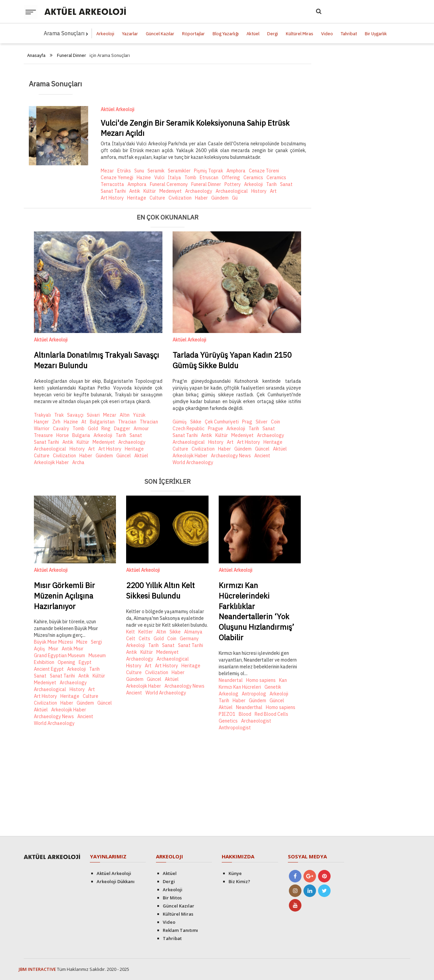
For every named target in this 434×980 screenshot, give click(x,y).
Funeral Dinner (72, 55)
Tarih (271, 184)
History (259, 191)
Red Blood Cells (271, 714)
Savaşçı (75, 415)
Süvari (93, 415)
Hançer (41, 422)
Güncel (124, 456)
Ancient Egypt (49, 669)
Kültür (150, 191)
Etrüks (124, 171)
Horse (63, 435)
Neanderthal (249, 707)
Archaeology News (231, 456)
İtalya (174, 178)
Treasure (43, 435)
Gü (235, 198)
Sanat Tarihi (113, 191)
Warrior (42, 429)
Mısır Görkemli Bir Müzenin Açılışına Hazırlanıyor (64, 596)
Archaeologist (256, 721)
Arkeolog (229, 694)
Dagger (122, 429)
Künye (235, 873)
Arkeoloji (105, 34)
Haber (201, 198)
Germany (189, 639)
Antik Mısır (73, 649)
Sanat (286, 184)
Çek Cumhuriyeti (222, 422)
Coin (275, 422)
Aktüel (253, 34)
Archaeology (199, 191)
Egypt (85, 662)
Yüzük (139, 415)
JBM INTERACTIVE (37, 969)
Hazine (144, 178)
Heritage (137, 198)
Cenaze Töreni (264, 171)
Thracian (127, 422)
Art (273, 191)
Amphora (236, 171)
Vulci (159, 178)
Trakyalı (42, 415)
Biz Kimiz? (239, 881)
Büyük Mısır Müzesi (53, 642)
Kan (283, 680)
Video (327, 34)
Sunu (139, 171)
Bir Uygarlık (376, 34)
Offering (231, 178)
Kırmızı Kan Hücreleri (240, 687)
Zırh (56, 422)
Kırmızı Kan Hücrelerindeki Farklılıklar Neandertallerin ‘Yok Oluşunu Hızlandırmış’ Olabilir (256, 611)
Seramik (156, 171)
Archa (78, 462)
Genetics (228, 721)
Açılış (40, 649)
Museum (97, 655)
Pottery (233, 184)
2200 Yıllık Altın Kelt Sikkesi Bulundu (160, 590)
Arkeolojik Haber (51, 462)
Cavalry (61, 429)
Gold (93, 429)
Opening (66, 662)
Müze (82, 642)
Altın (125, 415)
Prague (215, 429)
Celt (131, 639)
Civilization (180, 198)
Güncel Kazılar (160, 34)
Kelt (131, 632)
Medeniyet (171, 191)
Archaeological (232, 191)
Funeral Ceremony (169, 184)
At (84, 422)
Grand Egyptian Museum (60, 655)
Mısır (53, 649)
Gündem (220, 198)
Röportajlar (193, 34)
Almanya (193, 632)
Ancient (262, 456)
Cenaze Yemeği (117, 178)
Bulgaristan (102, 422)
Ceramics (253, 178)
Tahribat (349, 34)
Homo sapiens (261, 680)
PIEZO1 (227, 714)
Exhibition (44, 662)
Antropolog (254, 694)
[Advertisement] (167, 785)
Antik (135, 191)
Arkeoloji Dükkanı (116, 881)
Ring (106, 429)
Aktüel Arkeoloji (117, 109)
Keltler (146, 632)
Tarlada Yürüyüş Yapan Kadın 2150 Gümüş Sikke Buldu (232, 360)
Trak (59, 415)
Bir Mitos (172, 898)
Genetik (273, 687)
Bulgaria (81, 435)
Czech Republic (189, 429)
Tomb (190, 178)
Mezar (107, 171)
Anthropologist (235, 728)
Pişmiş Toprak (209, 171)
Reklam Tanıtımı (180, 930)
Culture (157, 198)
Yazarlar (130, 34)
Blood (245, 714)
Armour (141, 429)
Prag (247, 422)
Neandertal (231, 680)
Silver (262, 422)
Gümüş (180, 422)
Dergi (273, 34)
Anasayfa (36, 55)
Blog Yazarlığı (226, 34)
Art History (112, 198)
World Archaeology (193, 462)
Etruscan (209, 178)
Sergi (96, 642)
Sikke (196, 422)
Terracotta (112, 184)
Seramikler (179, 171)
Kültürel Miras (300, 34)
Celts (144, 639)
